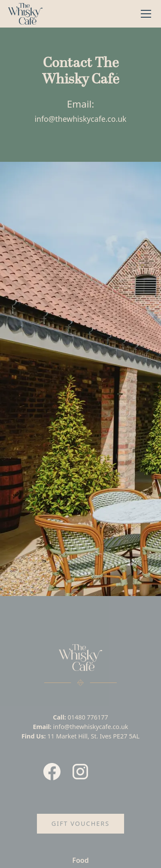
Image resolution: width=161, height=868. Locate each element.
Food (80, 860)
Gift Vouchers (80, 823)
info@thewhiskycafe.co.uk (81, 119)
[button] (144, 14)
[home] (25, 14)
